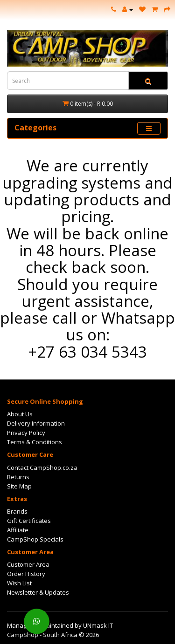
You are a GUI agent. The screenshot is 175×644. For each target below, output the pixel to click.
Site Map (19, 486)
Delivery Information (36, 423)
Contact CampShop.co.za (42, 468)
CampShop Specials (35, 539)
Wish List (19, 583)
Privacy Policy (26, 433)
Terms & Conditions (35, 442)
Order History (26, 574)
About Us (20, 414)
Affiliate (18, 530)
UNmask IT (98, 625)
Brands (17, 511)
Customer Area (28, 564)
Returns (18, 477)
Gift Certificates (29, 521)
